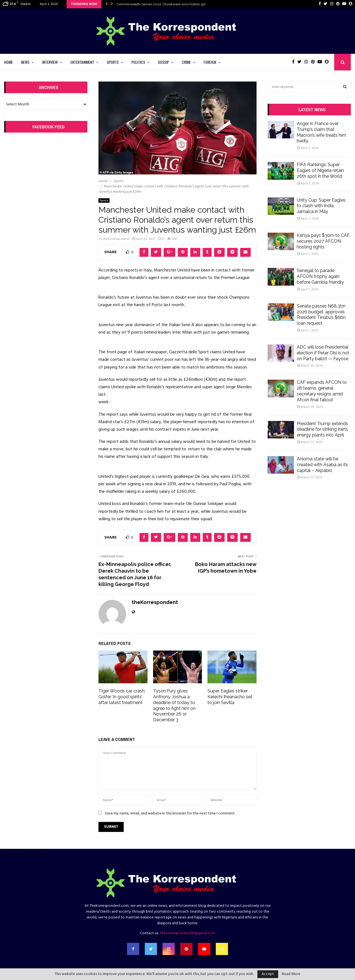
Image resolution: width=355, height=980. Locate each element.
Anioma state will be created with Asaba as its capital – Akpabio (322, 465)
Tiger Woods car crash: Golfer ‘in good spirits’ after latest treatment (122, 697)
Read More (291, 974)
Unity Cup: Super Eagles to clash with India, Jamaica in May (321, 206)
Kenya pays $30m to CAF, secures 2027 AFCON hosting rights (324, 241)
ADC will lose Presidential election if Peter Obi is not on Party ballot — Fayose (323, 353)
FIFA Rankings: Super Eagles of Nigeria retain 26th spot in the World (320, 170)
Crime (186, 62)
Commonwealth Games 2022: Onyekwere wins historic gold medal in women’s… (177, 4)
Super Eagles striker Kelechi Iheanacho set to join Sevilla (230, 697)
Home (8, 62)
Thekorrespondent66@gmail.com (187, 933)
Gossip (163, 62)
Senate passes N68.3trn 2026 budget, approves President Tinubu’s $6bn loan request (321, 315)
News (25, 62)
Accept (268, 974)
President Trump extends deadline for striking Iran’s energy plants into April (322, 429)
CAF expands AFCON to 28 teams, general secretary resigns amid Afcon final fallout (322, 391)
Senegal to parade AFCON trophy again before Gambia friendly (320, 276)
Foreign (210, 62)
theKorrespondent (116, 239)
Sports (113, 62)
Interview (50, 62)
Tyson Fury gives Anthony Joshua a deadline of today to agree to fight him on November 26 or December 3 (174, 705)
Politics (138, 62)
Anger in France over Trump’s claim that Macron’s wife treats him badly (321, 132)
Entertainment (82, 62)
